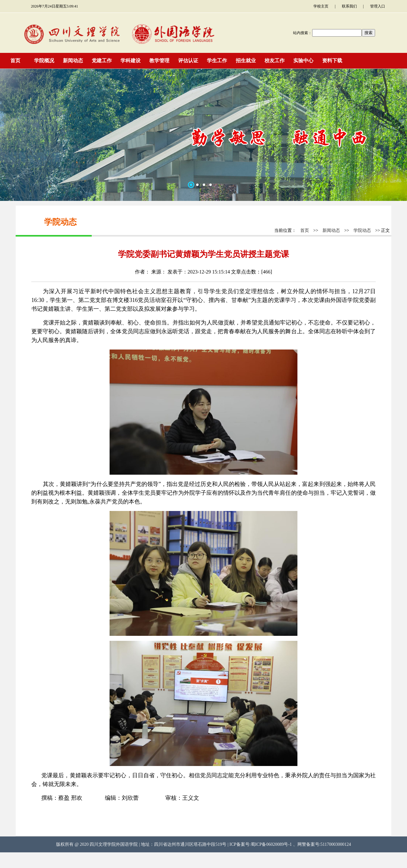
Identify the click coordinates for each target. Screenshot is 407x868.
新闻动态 (331, 230)
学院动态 (362, 230)
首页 (305, 230)
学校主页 (321, 6)
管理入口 (378, 6)
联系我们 (349, 6)
